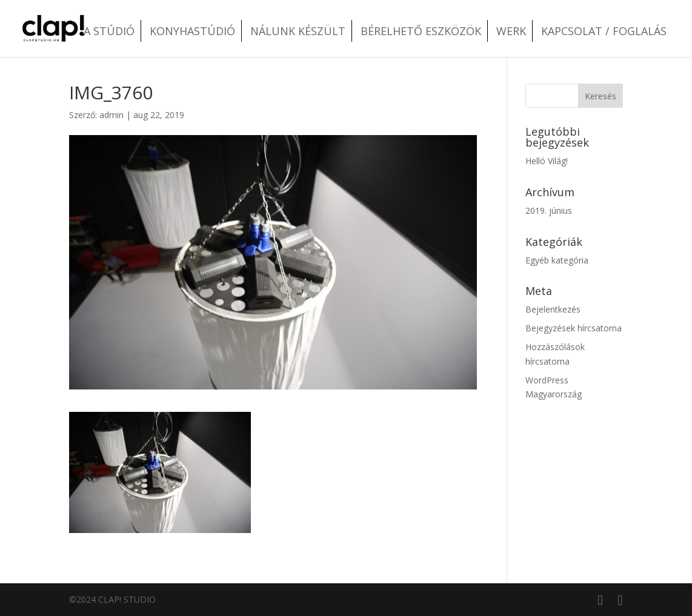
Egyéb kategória (557, 260)
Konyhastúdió (192, 31)
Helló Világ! (547, 161)
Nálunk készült (298, 31)
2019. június (549, 210)
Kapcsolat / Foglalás (604, 31)
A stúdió (109, 31)
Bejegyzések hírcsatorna (574, 328)
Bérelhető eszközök (421, 31)
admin (111, 115)
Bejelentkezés (553, 309)
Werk (511, 31)
